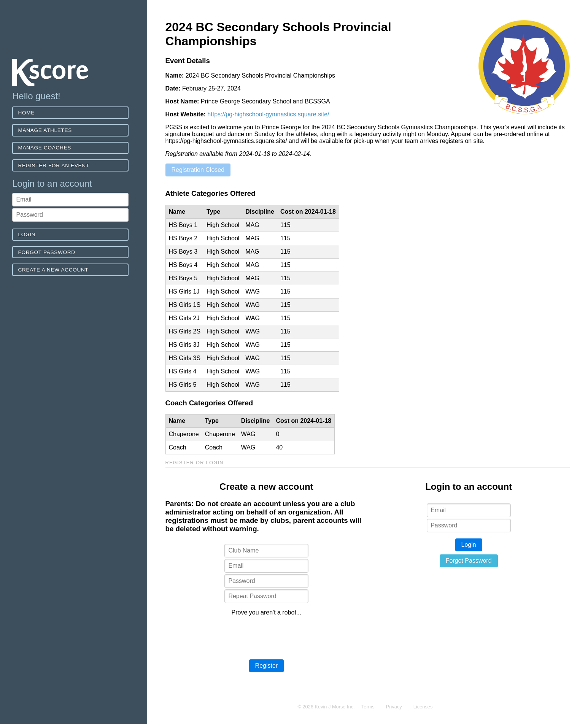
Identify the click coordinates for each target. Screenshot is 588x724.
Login (27, 234)
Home (27, 113)
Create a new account (53, 270)
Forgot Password (47, 252)
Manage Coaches (45, 148)
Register (267, 666)
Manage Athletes (45, 130)
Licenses (423, 707)
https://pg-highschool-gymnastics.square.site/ (268, 114)
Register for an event (54, 166)
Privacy (394, 707)
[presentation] (266, 637)
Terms (368, 707)
